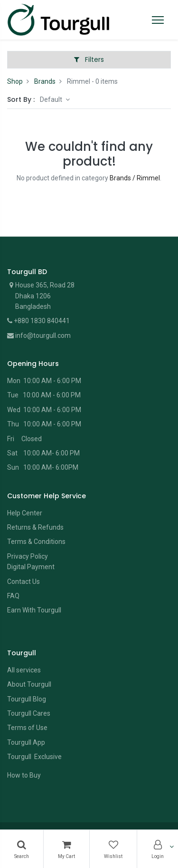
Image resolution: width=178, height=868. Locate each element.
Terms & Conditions (36, 542)
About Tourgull (29, 684)
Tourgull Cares (29, 713)
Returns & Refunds (35, 527)
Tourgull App (26, 742)
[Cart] (66, 849)
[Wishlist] (113, 849)
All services (24, 670)
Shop (15, 81)
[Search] (22, 849)
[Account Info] (158, 849)
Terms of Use (27, 728)
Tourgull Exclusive (35, 757)
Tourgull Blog (27, 699)
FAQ (13, 596)
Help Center (25, 513)
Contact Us (23, 582)
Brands (45, 81)
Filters (89, 59)
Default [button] (52, 99)
